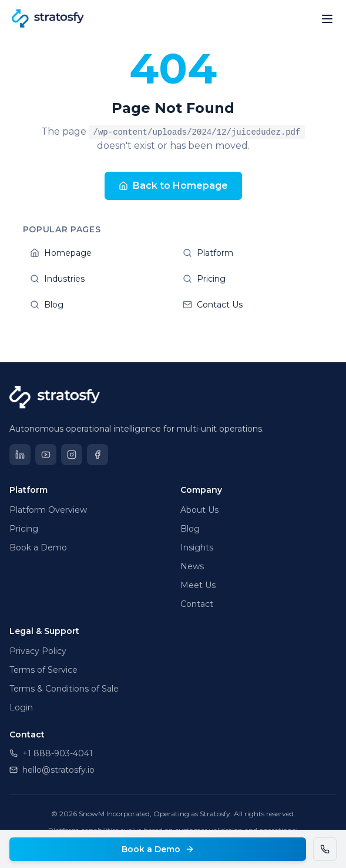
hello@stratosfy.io (52, 770)
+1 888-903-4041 (51, 753)
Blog (97, 305)
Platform (250, 253)
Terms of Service (43, 670)
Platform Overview (48, 510)
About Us (199, 510)
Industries (97, 279)
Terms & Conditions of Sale (64, 689)
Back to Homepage (173, 186)
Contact (197, 604)
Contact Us (250, 305)
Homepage (97, 253)
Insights (197, 547)
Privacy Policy (38, 651)
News (192, 566)
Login (21, 707)
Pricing (250, 279)
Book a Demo (158, 849)
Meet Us (198, 585)
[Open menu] (327, 19)
